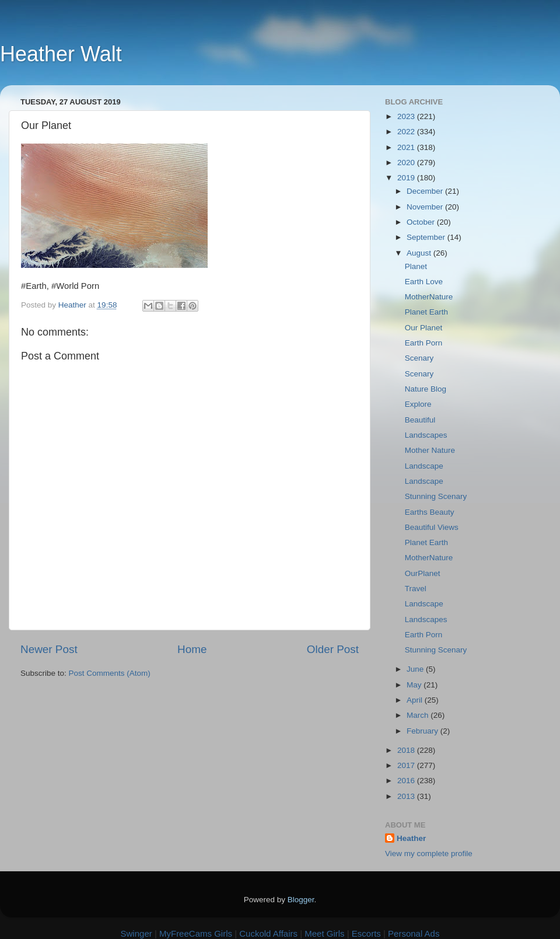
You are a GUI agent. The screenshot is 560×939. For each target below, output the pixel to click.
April (416, 700)
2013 (407, 796)
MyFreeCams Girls (196, 933)
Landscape (424, 466)
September (427, 237)
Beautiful (420, 420)
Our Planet (424, 328)
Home (192, 649)
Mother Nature (430, 450)
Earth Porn (424, 343)
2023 (407, 116)
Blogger (301, 900)
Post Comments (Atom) (110, 673)
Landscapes (426, 435)
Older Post (333, 649)
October (422, 222)
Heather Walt (61, 54)
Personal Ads (414, 933)
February (423, 731)
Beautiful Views (432, 527)
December (426, 191)
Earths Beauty (430, 512)
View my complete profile (429, 854)
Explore (418, 404)
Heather (411, 838)
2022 (407, 132)
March (419, 715)
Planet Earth (426, 312)
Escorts (366, 933)
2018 (407, 750)
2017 (407, 765)
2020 (407, 163)
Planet (416, 266)
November (426, 207)
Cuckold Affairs (268, 933)
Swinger (136, 933)
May (415, 685)
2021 (407, 147)
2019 (407, 178)
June (416, 669)
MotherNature (429, 297)
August (420, 253)
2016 (407, 781)
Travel (416, 589)
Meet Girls (324, 933)
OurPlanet (423, 573)
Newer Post (49, 649)
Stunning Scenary (436, 496)
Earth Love (424, 282)
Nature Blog (426, 389)
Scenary (419, 358)
